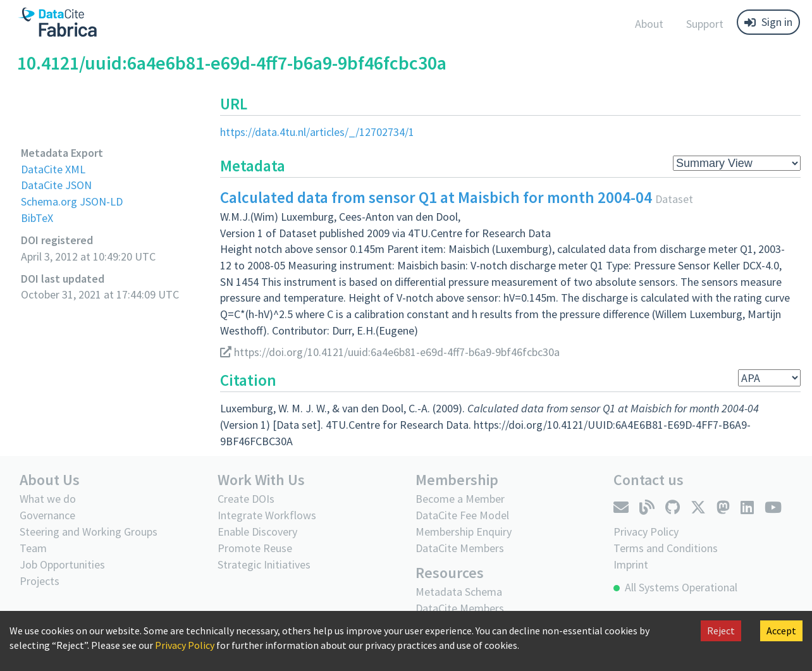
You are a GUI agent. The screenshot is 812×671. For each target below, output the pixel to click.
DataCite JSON (56, 185)
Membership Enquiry (464, 532)
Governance (47, 515)
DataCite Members (460, 548)
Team (33, 548)
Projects (40, 581)
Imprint (631, 564)
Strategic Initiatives (264, 564)
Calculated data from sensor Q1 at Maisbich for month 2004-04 (436, 197)
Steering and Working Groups (89, 532)
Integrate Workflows (267, 515)
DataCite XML (53, 169)
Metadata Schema (459, 592)
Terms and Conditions (666, 548)
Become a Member (460, 499)
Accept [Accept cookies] (781, 631)
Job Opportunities (62, 564)
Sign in (768, 22)
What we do (48, 499)
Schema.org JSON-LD (72, 201)
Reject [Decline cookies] (721, 631)
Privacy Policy (185, 645)
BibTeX (37, 218)
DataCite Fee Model (462, 515)
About (649, 24)
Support (705, 24)
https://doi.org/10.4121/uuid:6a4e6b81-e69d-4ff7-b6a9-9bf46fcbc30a (390, 352)
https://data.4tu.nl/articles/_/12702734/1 (317, 132)
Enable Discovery (257, 532)
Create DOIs (246, 499)
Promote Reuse (255, 548)
